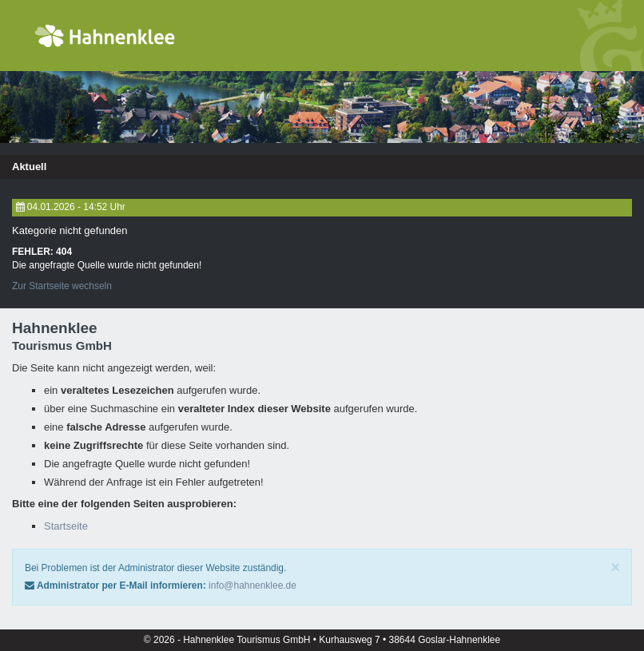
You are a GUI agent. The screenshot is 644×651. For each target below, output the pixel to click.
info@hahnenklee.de (252, 586)
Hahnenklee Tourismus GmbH (248, 640)
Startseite (66, 526)
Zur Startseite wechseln (62, 286)
